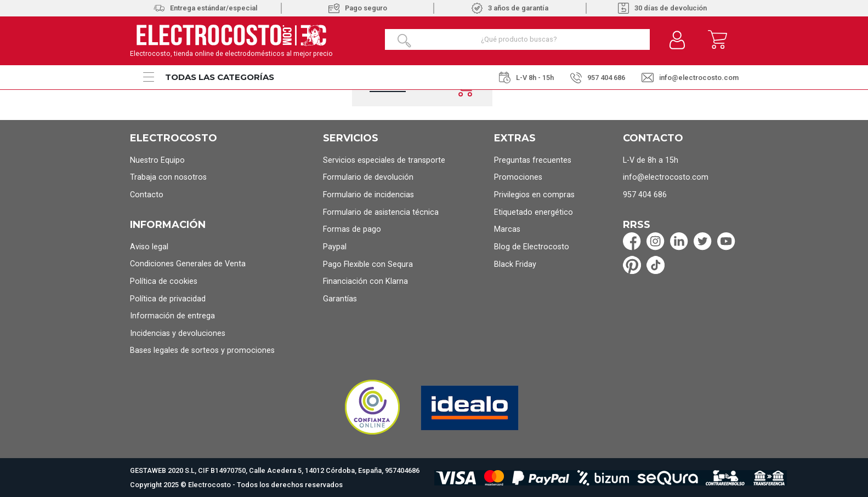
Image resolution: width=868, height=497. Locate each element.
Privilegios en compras (534, 195)
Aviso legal (149, 247)
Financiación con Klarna (365, 281)
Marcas (507, 229)
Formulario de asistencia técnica (381, 212)
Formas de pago (352, 229)
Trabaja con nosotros (168, 177)
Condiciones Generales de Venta (188, 264)
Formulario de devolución (368, 177)
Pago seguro (358, 8)
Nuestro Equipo (157, 160)
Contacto (147, 195)
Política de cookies (164, 281)
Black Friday (515, 264)
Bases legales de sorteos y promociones (202, 350)
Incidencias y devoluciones (178, 333)
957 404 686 (598, 78)
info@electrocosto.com (690, 78)
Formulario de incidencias (368, 195)
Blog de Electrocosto (532, 247)
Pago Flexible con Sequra (368, 264)
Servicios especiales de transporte (384, 160)
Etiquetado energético (534, 212)
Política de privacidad (168, 299)
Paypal (335, 247)
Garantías (340, 299)
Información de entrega (172, 316)
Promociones (518, 177)
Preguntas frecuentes (533, 160)
